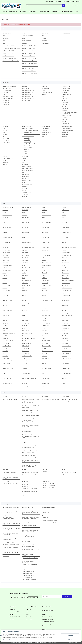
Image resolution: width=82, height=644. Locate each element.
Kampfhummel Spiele (7, 293)
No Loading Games (7, 318)
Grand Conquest (66, 275)
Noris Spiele (45, 318)
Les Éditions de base (7, 300)
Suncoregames (65, 363)
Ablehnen (70, 639)
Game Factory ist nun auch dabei (11, 483)
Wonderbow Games (66, 381)
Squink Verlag (25, 358)
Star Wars (25, 190)
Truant (44, 373)
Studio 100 (25, 363)
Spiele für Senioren (66, 94)
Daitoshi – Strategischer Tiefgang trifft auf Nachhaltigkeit (71, 400)
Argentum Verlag (6, 225)
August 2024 (45, 469)
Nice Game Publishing (67, 316)
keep (23, 293)
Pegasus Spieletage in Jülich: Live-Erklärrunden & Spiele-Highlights (30, 456)
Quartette (5, 134)
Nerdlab (24, 316)
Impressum (6, 640)
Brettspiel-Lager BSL (7, 90)
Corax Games (65, 238)
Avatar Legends (46, 88)
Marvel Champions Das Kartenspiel (29, 133)
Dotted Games (6, 248)
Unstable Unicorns (7, 142)
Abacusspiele (6, 263)
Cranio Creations (26, 240)
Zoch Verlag (25, 386)
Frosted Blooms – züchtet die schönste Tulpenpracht (31, 442)
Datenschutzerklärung (33, 596)
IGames (44, 288)
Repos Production (26, 341)
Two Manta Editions (7, 376)
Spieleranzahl (66, 1)
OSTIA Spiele (65, 321)
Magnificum (5, 210)
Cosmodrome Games (7, 240)
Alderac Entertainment (28, 220)
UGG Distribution (26, 376)
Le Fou (44, 298)
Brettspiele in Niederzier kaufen (30, 73)
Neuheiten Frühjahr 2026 (28, 90)
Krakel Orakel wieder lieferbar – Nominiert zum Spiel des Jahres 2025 (11, 473)
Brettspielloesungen (27, 207)
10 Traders (25, 215)
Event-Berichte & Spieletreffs (49, 508)
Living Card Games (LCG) (28, 129)
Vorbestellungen (26, 88)
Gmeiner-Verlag (65, 273)
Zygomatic (44, 386)
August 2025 (5, 469)
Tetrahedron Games (47, 368)
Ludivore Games (66, 303)
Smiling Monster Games (8, 207)
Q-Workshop (45, 336)
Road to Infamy (6, 343)
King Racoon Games (66, 293)
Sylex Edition (5, 366)
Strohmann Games (66, 361)
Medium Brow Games (7, 311)
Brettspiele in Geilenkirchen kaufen (30, 63)
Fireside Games (26, 255)
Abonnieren (67, 597)
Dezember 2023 (46, 481)
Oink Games (25, 321)
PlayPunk (64, 331)
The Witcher (25, 194)
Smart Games (25, 351)
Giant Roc (64, 260)
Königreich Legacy (26, 180)
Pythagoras (64, 207)
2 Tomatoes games (46, 215)
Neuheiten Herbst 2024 (28, 96)
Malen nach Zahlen (47, 132)
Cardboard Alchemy (7, 238)
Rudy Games (65, 343)
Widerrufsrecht (46, 43)
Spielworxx (64, 356)
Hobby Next (5, 94)
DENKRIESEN (65, 243)
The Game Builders (7, 371)
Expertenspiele (65, 90)
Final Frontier (6, 255)
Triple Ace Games (26, 373)
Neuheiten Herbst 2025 (28, 92)
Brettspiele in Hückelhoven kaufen (30, 66)
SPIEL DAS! (45, 353)
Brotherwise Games (47, 235)
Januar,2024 (25, 481)
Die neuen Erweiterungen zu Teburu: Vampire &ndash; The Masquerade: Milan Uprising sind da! (31, 401)
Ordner (26, 152)
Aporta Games (26, 222)
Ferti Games (25, 253)
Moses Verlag (65, 313)
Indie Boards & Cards (67, 288)
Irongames (25, 290)
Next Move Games (46, 316)
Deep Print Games (26, 243)
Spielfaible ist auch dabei (29, 495)
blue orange (5, 232)
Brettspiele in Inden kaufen (29, 68)
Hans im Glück (65, 278)
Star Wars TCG (6, 138)
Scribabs (5, 212)
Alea (43, 220)
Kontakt (78, 1)
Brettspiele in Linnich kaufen (29, 71)
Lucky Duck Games (46, 303)
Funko (44, 270)
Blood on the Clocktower (8, 46)
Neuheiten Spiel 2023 (27, 100)
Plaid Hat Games (66, 328)
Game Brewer (6, 260)
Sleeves (26, 154)
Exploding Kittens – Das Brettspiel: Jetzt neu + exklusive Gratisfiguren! (30, 473)
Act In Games (25, 263)
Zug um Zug (25, 196)
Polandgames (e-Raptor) (28, 333)
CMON (24, 238)
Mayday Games (46, 308)
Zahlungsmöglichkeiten (28, 36)
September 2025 (66, 396)
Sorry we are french (66, 351)
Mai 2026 (5, 396)
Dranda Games (46, 248)
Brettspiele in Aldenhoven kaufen (30, 46)
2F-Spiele (64, 215)
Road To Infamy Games (28, 343)
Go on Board (5, 275)
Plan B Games (25, 331)
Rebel (43, 338)
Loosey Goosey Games (27, 303)
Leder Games (65, 298)
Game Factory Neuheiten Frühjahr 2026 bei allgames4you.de (30, 447)
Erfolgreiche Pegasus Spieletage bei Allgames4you (30, 426)
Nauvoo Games (6, 316)
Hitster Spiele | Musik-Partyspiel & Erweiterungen (71, 113)
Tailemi (64, 366)
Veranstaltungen (6, 104)
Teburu (64, 96)
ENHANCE (64, 268)
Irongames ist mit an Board (49, 485)
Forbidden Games (46, 255)
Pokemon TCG (27, 140)
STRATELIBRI (45, 361)
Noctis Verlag (25, 318)
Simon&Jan (45, 348)
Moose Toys (45, 313)
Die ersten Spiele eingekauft (49, 487)
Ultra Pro (64, 376)
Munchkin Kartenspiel (27, 184)
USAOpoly (64, 379)
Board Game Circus (66, 232)
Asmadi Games (46, 225)
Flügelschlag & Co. (26, 176)
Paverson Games (66, 323)
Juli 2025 (24, 469)
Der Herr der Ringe (27, 167)
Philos (24, 328)
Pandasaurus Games (47, 323)
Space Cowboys (26, 353)
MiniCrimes (66, 118)
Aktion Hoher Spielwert (8, 88)
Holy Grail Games (66, 283)
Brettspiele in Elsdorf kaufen (29, 56)
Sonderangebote (6, 100)
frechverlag (25, 270)
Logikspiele (45, 130)
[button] (69, 6)
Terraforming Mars (27, 192)
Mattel (24, 308)
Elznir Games (45, 250)
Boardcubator (45, 232)
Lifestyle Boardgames (47, 300)
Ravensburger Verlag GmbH (29, 338)
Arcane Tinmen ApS (47, 222)
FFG (43, 253)
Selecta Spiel (5, 348)
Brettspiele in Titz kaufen (28, 76)
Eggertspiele (25, 250)
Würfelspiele (65, 134)
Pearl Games (25, 326)
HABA (24, 278)
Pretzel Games (6, 336)
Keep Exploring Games (47, 293)
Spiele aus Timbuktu (67, 353)
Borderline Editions (47, 265)
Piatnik (44, 328)
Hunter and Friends (47, 285)
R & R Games (5, 338)
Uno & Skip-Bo (6, 140)
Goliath (44, 275)
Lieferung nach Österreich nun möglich (69, 473)
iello (23, 288)
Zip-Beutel (5, 165)
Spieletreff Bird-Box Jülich (8, 56)
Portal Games (45, 333)
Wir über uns (25, 33)
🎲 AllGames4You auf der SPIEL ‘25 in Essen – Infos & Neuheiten (51, 400)
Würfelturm (65, 136)
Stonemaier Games (27, 361)
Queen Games (65, 336)
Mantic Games (65, 305)
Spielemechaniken (49, 1)
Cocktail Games (46, 238)
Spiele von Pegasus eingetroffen (30, 488)
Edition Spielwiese (46, 268)
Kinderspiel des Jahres (8, 98)
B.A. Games (5, 230)
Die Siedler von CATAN (27, 170)
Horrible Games (6, 285)
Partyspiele (64, 110)
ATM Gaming (25, 227)
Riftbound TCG (27, 142)
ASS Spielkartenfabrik (7, 227)
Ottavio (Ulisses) (6, 323)
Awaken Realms (65, 227)
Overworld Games (26, 323)
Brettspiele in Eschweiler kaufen (30, 61)
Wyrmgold (25, 384)
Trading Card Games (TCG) (28, 136)
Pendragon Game (66, 326)
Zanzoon (64, 384)
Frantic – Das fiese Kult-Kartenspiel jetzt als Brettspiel (11, 478)
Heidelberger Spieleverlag (68, 280)
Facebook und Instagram (28, 497)
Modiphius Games (26, 313)
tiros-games (45, 371)
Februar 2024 (6, 481)
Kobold (24, 295)
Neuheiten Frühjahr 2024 (28, 98)
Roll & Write (65, 120)
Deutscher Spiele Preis (27, 169)
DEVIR (4, 245)
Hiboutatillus (25, 283)
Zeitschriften (5, 163)
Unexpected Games (7, 379)
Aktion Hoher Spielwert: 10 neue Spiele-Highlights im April (30, 466)
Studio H (44, 363)
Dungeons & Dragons (47, 92)
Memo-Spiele (65, 108)
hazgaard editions (26, 280)
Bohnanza (5, 129)
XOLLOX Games (46, 384)
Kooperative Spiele (66, 104)
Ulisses (44, 376)
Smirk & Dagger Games (47, 351)
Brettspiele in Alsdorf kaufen (29, 48)
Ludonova (25, 305)
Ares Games (65, 222)
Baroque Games (66, 263)
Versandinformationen (27, 41)
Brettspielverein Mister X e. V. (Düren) (11, 48)
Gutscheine (5, 92)
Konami (44, 295)
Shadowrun (45, 94)
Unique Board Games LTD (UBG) (30, 379)
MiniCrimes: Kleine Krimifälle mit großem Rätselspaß (30, 431)
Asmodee (64, 225)
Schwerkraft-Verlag (46, 346)
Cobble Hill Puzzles (7, 268)
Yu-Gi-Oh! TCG (27, 146)
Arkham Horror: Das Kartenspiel (31, 130)
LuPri (43, 305)
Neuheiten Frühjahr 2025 (28, 94)
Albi (3, 220)
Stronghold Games (7, 363)
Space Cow (5, 353)
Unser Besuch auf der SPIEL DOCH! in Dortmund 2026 (31, 407)
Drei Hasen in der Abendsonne (69, 248)
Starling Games (46, 358)
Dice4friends (25, 245)
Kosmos (24, 298)
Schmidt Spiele (26, 346)
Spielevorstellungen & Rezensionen (11, 508)
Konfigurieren (70, 636)
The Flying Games (66, 368)
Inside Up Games (6, 290)
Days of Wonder (6, 243)
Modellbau (45, 134)
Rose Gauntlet (45, 343)
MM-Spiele (5, 313)
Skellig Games (65, 348)
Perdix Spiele (6, 328)
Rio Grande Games (66, 341)
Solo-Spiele (64, 92)
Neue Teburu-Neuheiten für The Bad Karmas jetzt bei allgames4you (31, 411)
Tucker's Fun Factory (67, 373)
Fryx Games (25, 258)
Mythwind (25, 186)
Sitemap (24, 38)
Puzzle (44, 136)
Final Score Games (7, 270)
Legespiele (64, 106)
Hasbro (4, 280)
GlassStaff (44, 273)
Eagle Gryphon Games (27, 268)
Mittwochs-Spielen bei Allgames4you (11, 61)
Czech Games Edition (67, 240)
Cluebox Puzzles (46, 129)
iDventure (5, 288)
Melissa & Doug (65, 210)
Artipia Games (26, 225)
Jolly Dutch (45, 290)
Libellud (24, 300)
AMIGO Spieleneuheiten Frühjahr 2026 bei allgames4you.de (30, 451)
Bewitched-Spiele (26, 230)
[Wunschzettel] (72, 6)
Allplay (63, 220)
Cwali (43, 240)
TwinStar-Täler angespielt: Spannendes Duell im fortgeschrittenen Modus (28, 420)
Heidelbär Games (46, 280)
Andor (24, 161)
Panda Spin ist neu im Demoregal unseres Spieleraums (10, 400)
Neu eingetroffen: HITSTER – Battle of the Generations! (31, 461)
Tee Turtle (25, 368)
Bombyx (24, 265)
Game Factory (25, 260)
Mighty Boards (45, 311)
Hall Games (45, 278)
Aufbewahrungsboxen (8, 159)
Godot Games (25, 275)
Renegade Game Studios (8, 341)
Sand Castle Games (7, 346)
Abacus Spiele (26, 217)
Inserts (4, 161)
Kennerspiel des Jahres (8, 96)
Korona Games (6, 298)
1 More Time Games (7, 215)
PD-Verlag (5, 326)
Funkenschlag (25, 178)
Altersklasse (58, 1)
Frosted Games (6, 258)
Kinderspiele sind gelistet (48, 483)
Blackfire (64, 230)
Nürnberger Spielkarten (67, 318)
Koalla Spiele (5, 295)
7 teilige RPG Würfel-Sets (68, 130)
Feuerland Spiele (66, 253)
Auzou (44, 207)
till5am (24, 371)
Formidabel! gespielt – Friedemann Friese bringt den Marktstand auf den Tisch (31, 436)
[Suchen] (44, 6)
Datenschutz (12, 640)
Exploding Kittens (26, 174)
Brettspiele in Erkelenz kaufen (29, 58)
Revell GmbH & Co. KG (47, 341)
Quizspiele (64, 121)
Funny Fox (64, 258)
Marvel (24, 182)
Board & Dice (6, 235)
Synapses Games (26, 366)
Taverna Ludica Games (8, 368)
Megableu (25, 311)
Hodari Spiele (45, 283)
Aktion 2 (64, 212)
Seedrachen (45, 471)
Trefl (4, 373)
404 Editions (5, 217)
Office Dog (5, 321)
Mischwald (5, 130)
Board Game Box (26, 232)
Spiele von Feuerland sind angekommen (28, 485)
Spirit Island (25, 188)
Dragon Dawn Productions (28, 248)
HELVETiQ (5, 283)
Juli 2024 (64, 469)
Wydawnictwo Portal (7, 384)
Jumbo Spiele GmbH (66, 290)
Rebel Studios (65, 338)
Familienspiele (65, 100)
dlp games (64, 245)
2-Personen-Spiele (66, 88)
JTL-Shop (75, 642)
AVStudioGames (46, 227)
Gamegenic (45, 260)
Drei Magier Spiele (7, 250)
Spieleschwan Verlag (27, 356)
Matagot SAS (5, 308)
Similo (4, 136)
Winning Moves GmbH (27, 381)
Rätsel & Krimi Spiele (67, 116)
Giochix (24, 273)
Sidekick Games (26, 348)
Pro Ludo (24, 336)
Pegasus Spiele (46, 326)
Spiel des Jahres (6, 102)
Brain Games (25, 235)
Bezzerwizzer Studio (47, 230)
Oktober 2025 (45, 396)
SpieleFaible (5, 356)
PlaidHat (4, 331)
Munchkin (5, 132)
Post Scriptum (65, 333)
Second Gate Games (66, 346)
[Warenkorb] (77, 6)
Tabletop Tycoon (46, 366)
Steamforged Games (67, 358)
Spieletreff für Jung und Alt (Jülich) (10, 58)
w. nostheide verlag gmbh (8, 381)
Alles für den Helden (47, 263)
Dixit (23, 172)
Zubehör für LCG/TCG (27, 148)
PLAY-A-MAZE (25, 210)
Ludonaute (5, 305)
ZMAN (4, 386)
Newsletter (25, 43)
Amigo (4, 222)
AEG (63, 217)
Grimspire (5, 278)
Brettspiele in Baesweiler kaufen (30, 51)
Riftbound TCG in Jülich (8, 53)
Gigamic (4, 273)
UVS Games (45, 210)
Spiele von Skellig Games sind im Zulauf (30, 492)
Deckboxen (26, 150)
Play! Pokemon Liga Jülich (8, 51)
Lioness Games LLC (66, 300)
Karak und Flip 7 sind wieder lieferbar (31, 415)
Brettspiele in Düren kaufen (29, 53)
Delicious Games (46, 243)
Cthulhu (44, 90)
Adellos (44, 217)
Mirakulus (64, 311)
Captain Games (65, 235)
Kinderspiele (65, 98)
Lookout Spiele (6, 303)
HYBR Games (65, 285)
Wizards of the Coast (47, 381)
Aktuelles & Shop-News (28, 508)
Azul (23, 163)
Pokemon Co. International (9, 333)
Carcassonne (25, 165)
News (73, 1)
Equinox (64, 250)
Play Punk (44, 331)
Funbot (44, 258)
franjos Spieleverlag (66, 255)
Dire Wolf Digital (46, 245)
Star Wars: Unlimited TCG (30, 144)
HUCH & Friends (26, 285)
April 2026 (25, 396)
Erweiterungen (65, 123)
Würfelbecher (65, 132)
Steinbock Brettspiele (7, 361)
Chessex (24, 212)
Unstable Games (46, 379)
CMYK (63, 265)
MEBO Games (65, 308)
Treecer (64, 371)
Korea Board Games (66, 295)
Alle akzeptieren (70, 632)
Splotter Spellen (6, 358)
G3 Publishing (65, 270)
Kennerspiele (65, 102)
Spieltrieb (44, 356)
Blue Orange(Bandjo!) (7, 265)
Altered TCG (27, 138)
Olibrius (44, 321)
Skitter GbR (5, 351)
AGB (43, 36)
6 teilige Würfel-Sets (67, 129)
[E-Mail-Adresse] (52, 597)
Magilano (44, 212)
